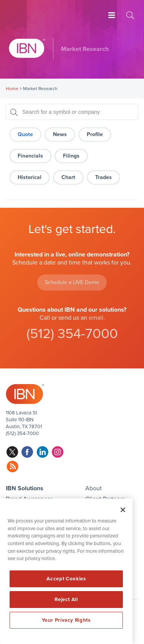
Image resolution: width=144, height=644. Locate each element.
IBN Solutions (25, 488)
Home (12, 89)
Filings (71, 156)
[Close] (123, 510)
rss (12, 467)
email (96, 318)
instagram (57, 452)
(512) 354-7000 (72, 334)
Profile (95, 134)
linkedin (42, 452)
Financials (30, 156)
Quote (25, 134)
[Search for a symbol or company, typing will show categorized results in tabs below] (72, 112)
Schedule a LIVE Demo (72, 282)
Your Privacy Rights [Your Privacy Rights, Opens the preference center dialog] (66, 620)
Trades (103, 177)
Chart (68, 177)
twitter (12, 452)
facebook (27, 452)
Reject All (66, 600)
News (60, 134)
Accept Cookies (66, 579)
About (94, 488)
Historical (30, 177)
